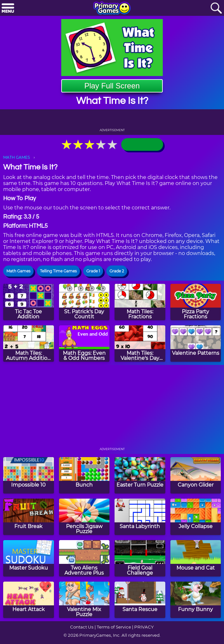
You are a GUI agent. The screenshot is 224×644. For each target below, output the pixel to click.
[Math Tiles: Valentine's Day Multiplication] (140, 344)
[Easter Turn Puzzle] (140, 475)
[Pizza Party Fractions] (196, 302)
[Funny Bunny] (196, 600)
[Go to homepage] (112, 9)
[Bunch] (84, 475)
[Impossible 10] (29, 475)
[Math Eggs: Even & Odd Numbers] (84, 344)
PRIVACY (144, 627)
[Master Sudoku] (29, 558)
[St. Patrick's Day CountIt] (84, 302)
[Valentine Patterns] (196, 344)
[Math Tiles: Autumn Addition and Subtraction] (29, 344)
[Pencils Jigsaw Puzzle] (84, 517)
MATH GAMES (16, 157)
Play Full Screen (112, 86)
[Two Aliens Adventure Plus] (84, 558)
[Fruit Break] (29, 517)
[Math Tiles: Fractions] (140, 302)
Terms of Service (114, 627)
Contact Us (82, 627)
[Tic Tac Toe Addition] (29, 302)
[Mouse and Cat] (196, 558)
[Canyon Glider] (196, 475)
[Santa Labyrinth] (140, 517)
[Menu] (8, 8)
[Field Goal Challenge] (140, 558)
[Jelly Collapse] (196, 517)
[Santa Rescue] (140, 600)
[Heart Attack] (29, 600)
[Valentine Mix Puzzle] (84, 600)
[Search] (216, 8)
